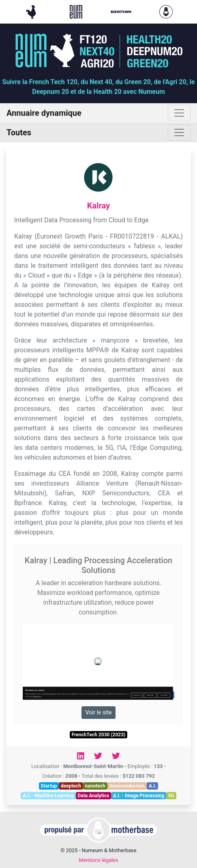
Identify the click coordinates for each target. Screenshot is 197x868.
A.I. (153, 786)
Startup (49, 786)
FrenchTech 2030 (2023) (99, 735)
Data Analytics (94, 796)
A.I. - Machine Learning (48, 796)
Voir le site (98, 712)
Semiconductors (127, 786)
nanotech (95, 786)
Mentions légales (98, 860)
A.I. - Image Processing (139, 796)
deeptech (71, 786)
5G (171, 796)
